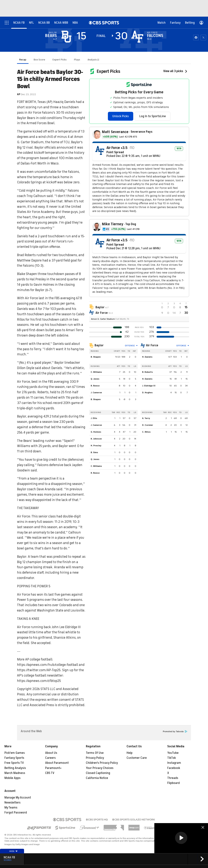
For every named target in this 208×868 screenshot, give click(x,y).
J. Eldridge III (149, 386)
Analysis (92, 60)
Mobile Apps (12, 778)
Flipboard (173, 783)
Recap (23, 60)
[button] (181, 838)
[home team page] (137, 37)
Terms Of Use (95, 753)
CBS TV (50, 773)
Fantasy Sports (14, 758)
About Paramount (57, 763)
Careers (50, 758)
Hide (14, 851)
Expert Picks (60, 60)
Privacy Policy (95, 758)
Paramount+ (53, 768)
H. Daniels (147, 357)
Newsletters (12, 803)
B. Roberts (147, 372)
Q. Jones (95, 379)
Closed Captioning (98, 773)
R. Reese (95, 386)
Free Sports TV (14, 763)
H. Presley (96, 446)
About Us (51, 753)
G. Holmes (96, 432)
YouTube (173, 753)
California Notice (97, 778)
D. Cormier (148, 425)
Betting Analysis (15, 768)
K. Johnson (96, 439)
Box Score (39, 60)
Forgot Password (16, 813)
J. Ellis (94, 418)
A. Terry (146, 418)
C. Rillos (146, 432)
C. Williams (96, 372)
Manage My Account (18, 798)
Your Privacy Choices (100, 768)
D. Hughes (147, 393)
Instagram (174, 763)
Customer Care (137, 758)
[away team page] (66, 37)
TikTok (172, 758)
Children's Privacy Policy (102, 763)
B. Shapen (96, 357)
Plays (77, 60)
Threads (173, 778)
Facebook (174, 768)
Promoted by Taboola (175, 732)
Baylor (99, 345)
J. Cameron (96, 393)
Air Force (152, 345)
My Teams (11, 808)
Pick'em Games (15, 753)
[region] (181, 838)
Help (130, 753)
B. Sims (94, 452)
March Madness (15, 773)
